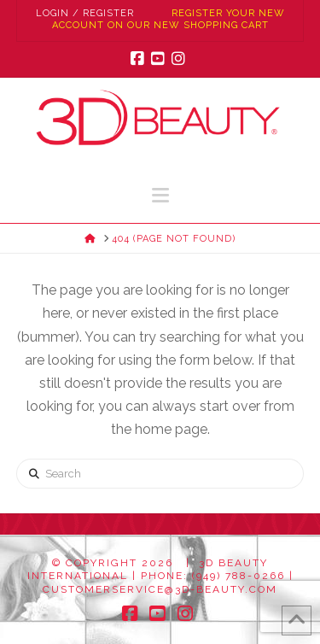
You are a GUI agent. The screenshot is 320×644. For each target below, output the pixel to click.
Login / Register (85, 13)
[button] (160, 195)
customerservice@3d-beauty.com (160, 589)
